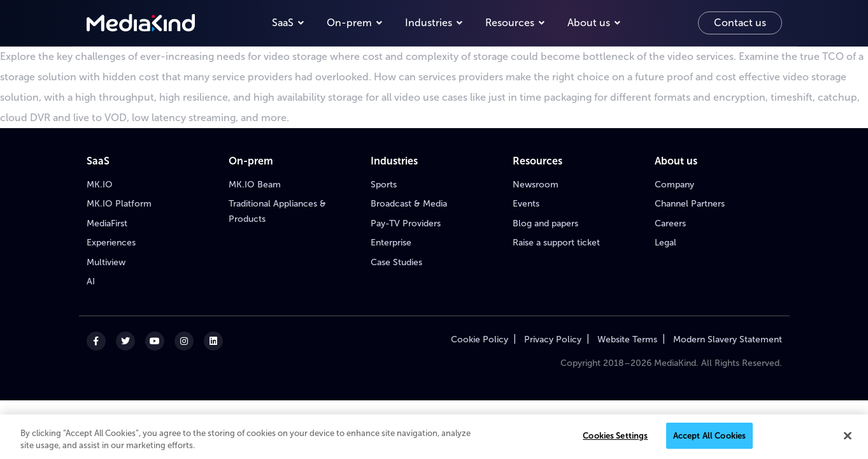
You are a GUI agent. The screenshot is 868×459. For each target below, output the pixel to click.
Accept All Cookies (709, 440)
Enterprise (391, 243)
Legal (665, 243)
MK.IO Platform (119, 204)
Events (526, 204)
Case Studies (396, 262)
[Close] (848, 439)
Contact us (740, 23)
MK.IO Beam (255, 185)
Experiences (111, 243)
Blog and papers (545, 223)
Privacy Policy (553, 339)
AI (91, 281)
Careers (670, 223)
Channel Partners (690, 204)
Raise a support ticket (556, 243)
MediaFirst (107, 223)
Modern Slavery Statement (728, 339)
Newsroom (536, 185)
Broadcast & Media (409, 204)
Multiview (106, 262)
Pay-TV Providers (406, 223)
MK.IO (100, 185)
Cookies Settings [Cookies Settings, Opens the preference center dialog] (615, 440)
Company (674, 185)
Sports (384, 185)
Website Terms (627, 339)
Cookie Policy (480, 339)
